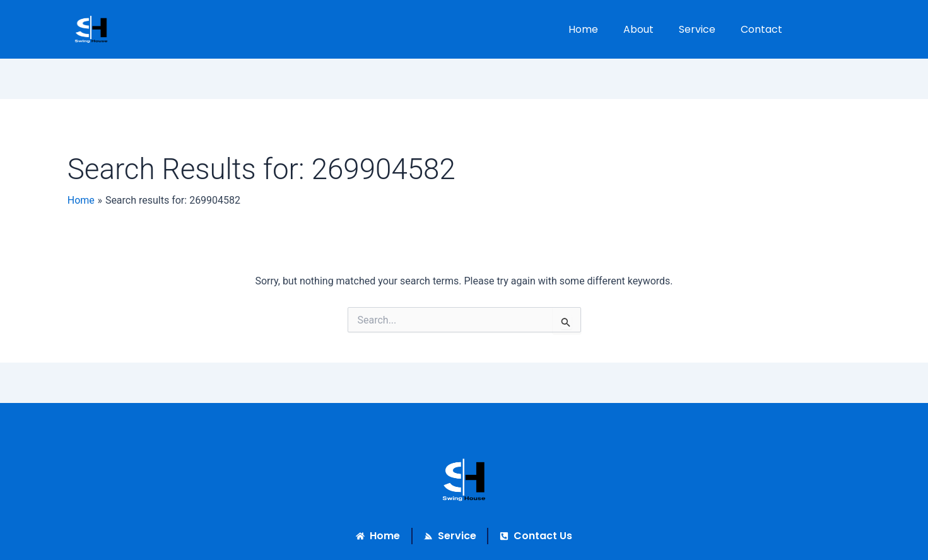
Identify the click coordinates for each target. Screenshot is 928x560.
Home (583, 29)
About (638, 29)
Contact (761, 29)
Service (697, 29)
